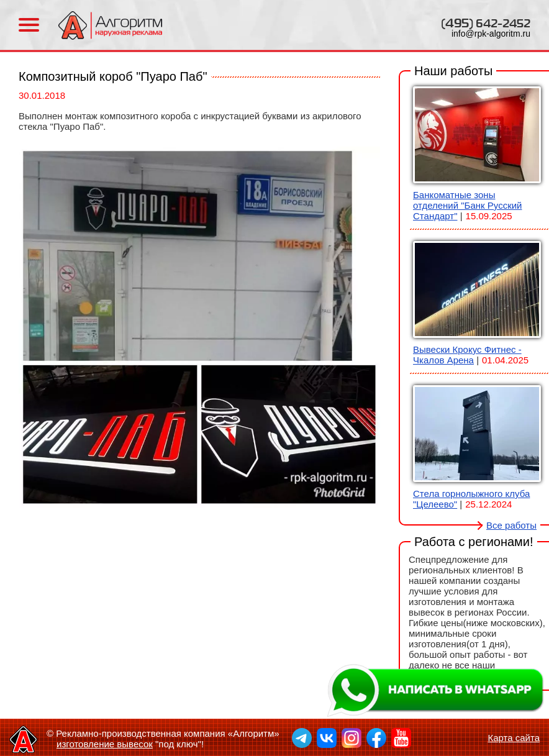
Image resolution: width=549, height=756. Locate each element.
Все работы (511, 525)
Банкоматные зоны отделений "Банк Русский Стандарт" (467, 205)
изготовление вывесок (105, 744)
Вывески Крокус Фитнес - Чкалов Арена (467, 355)
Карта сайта (514, 738)
